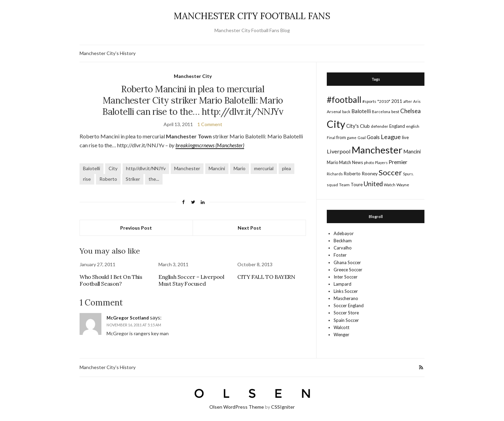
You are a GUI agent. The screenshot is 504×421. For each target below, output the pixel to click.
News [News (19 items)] (358, 162)
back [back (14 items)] (346, 112)
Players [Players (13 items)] (381, 162)
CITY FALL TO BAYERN (266, 277)
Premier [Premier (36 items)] (398, 162)
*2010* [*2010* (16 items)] (384, 101)
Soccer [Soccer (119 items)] (390, 172)
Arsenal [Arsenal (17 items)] (334, 112)
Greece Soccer (348, 270)
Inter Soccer (346, 277)
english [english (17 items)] (413, 126)
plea (286, 168)
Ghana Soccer (347, 262)
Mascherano (346, 298)
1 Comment (210, 124)
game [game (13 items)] (352, 138)
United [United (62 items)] (373, 184)
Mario (240, 168)
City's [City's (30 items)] (353, 126)
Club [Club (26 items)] (365, 126)
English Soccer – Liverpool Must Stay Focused (191, 280)
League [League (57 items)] (391, 137)
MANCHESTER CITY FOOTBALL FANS (252, 16)
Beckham (343, 241)
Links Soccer (346, 291)
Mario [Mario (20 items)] (332, 162)
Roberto (108, 179)
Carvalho (343, 248)
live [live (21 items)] (405, 137)
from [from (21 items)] (341, 137)
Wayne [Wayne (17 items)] (403, 185)
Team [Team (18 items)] (344, 185)
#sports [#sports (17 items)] (369, 101)
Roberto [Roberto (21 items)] (352, 174)
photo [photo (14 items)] (369, 162)
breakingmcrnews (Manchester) (210, 145)
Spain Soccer (346, 320)
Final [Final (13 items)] (331, 138)
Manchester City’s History (108, 53)
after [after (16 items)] (408, 101)
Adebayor (344, 233)
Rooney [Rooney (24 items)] (370, 173)
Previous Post (136, 228)
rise (87, 179)
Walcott (341, 327)
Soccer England (349, 305)
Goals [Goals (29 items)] (373, 137)
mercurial (264, 168)
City (113, 168)
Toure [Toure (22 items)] (357, 185)
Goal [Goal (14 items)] (362, 138)
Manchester (187, 168)
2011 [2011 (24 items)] (397, 101)
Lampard (342, 284)
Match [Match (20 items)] (345, 162)
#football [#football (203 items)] (344, 99)
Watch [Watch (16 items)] (390, 185)
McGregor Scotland (128, 318)
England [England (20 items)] (397, 126)
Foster (340, 255)
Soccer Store (346, 313)
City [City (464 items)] (336, 124)
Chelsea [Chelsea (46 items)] (410, 111)
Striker (133, 179)
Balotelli (92, 168)
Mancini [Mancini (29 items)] (412, 151)
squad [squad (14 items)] (332, 185)
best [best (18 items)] (395, 112)
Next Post (249, 228)
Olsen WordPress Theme (237, 407)
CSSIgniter (283, 407)
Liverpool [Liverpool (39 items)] (339, 151)
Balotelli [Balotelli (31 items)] (361, 111)
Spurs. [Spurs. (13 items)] (408, 174)
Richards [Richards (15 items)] (335, 174)
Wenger (341, 335)
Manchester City (193, 76)
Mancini (217, 168)
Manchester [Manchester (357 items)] (377, 150)
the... (154, 179)
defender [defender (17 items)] (380, 126)
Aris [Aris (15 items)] (417, 101)
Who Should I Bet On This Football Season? (111, 280)
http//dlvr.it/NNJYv (146, 168)
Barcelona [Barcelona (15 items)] (381, 112)
